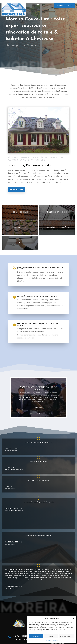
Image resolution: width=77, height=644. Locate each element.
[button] (73, 619)
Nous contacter (18, 53)
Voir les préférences (67, 636)
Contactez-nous (21, 636)
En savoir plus (16, 189)
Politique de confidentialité (51, 640)
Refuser (51, 636)
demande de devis (64, 6)
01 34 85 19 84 (21, 639)
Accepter (36, 636)
